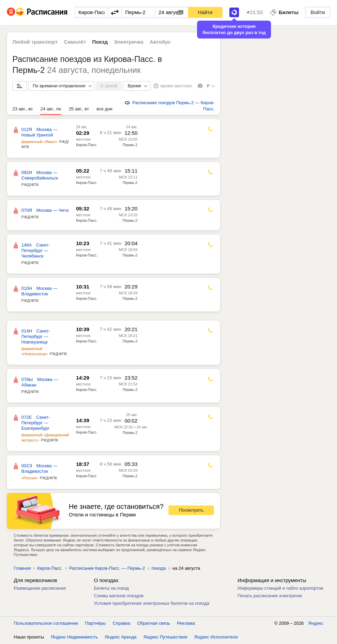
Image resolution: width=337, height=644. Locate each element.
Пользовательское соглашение (46, 623)
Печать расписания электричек (270, 596)
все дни (105, 109)
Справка (122, 623)
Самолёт (75, 42)
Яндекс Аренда (121, 637)
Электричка (129, 42)
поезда (159, 568)
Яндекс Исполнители (216, 637)
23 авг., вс (23, 109)
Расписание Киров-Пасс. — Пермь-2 (107, 568)
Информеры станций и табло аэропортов (280, 588)
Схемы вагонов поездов (119, 596)
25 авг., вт (79, 109)
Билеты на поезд (111, 588)
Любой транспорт (35, 42)
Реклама (186, 623)
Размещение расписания (40, 588)
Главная (22, 568)
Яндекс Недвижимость (74, 637)
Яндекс (316, 623)
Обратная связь (154, 623)
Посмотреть (191, 510)
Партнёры (95, 623)
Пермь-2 (130, 145)
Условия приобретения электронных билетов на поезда (152, 603)
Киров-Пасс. (87, 145)
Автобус (160, 42)
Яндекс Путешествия (165, 637)
